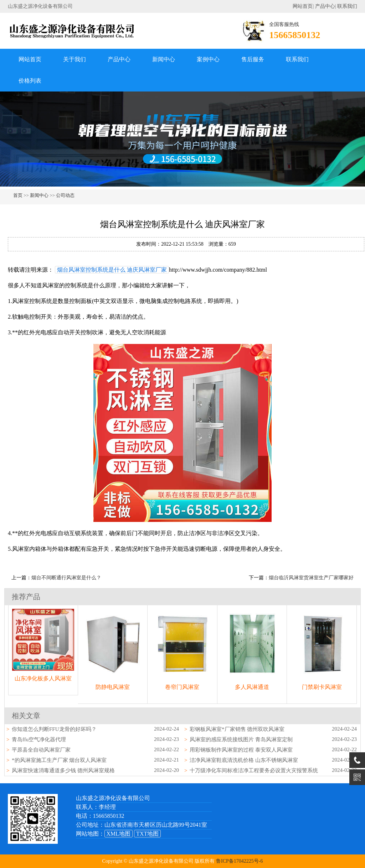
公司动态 (65, 195)
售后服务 (253, 59)
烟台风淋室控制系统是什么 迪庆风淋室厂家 (112, 270)
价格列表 (30, 81)
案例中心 (208, 59)
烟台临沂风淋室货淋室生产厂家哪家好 (311, 578)
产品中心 (325, 6)
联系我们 (347, 6)
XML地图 (119, 834)
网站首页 (303, 6)
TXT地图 (147, 834)
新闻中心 (164, 59)
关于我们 (74, 59)
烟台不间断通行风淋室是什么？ (66, 578)
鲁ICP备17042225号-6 (239, 861)
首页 (18, 195)
